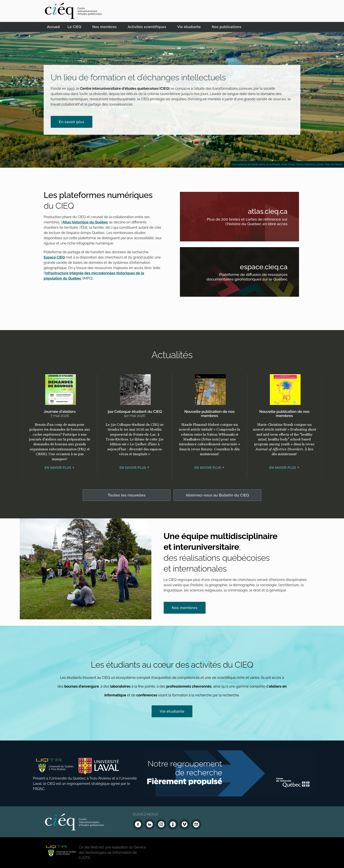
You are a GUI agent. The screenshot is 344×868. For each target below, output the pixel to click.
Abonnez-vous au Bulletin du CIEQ (218, 495)
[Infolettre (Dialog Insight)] (173, 824)
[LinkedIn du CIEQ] (150, 824)
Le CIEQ (74, 27)
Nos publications (226, 27)
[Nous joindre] (196, 824)
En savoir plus (72, 122)
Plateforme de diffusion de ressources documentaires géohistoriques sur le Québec (245, 278)
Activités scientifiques (147, 27)
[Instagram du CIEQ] (161, 824)
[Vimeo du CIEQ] (185, 824)
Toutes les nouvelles (127, 495)
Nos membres (105, 27)
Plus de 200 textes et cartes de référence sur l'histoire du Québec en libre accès (245, 222)
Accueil (54, 27)
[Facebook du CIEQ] (138, 824)
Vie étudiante (189, 27)
